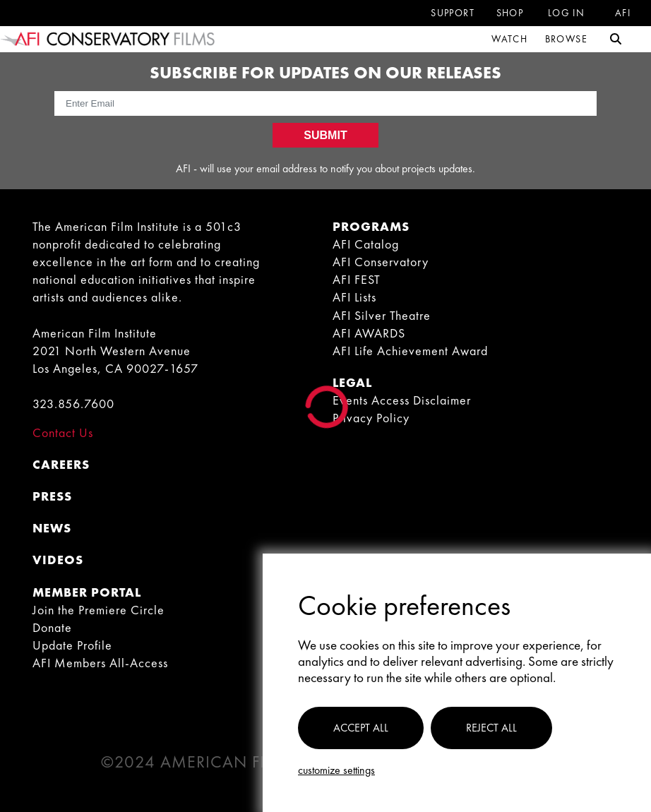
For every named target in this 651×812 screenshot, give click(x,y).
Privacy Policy (371, 418)
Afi (623, 13)
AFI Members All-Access (100, 663)
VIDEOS (58, 560)
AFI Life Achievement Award (410, 351)
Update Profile (72, 645)
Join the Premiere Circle (98, 610)
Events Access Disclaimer (402, 400)
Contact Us (63, 432)
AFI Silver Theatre (382, 315)
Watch (509, 39)
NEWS (52, 528)
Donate (52, 627)
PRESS (52, 496)
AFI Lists (354, 297)
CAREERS (61, 464)
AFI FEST (357, 279)
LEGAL (352, 382)
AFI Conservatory (381, 262)
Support (453, 13)
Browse (566, 39)
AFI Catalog (366, 244)
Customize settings (336, 770)
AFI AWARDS (369, 333)
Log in (566, 13)
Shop (510, 13)
